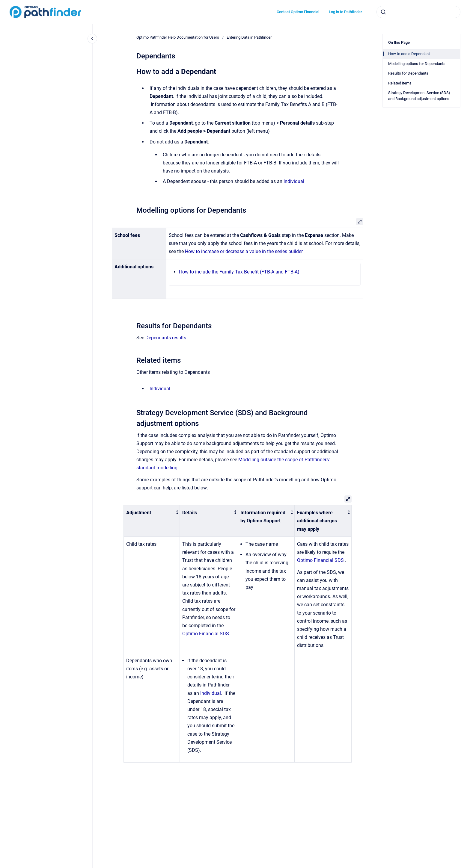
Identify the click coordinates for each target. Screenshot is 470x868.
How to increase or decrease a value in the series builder (244, 251)
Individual (294, 181)
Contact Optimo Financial (298, 12)
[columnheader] (152, 521)
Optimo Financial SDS (206, 634)
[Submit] (383, 12)
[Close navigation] (92, 39)
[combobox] (418, 12)
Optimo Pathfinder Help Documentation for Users (178, 37)
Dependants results (166, 338)
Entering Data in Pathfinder (249, 37)
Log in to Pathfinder (345, 12)
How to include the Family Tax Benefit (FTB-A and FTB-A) (239, 272)
